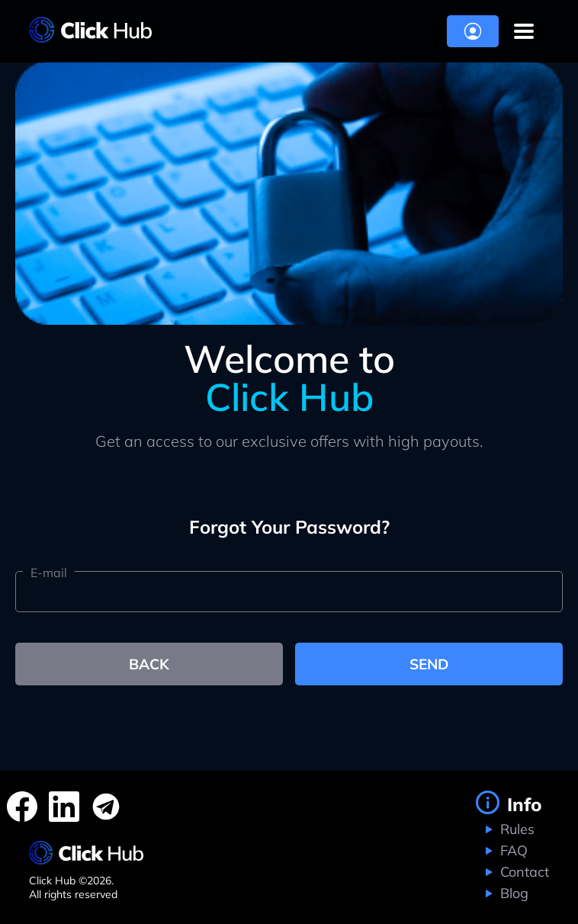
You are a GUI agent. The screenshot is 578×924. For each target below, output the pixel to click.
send (429, 664)
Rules (515, 829)
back (149, 664)
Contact (523, 872)
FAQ (512, 850)
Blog (512, 893)
